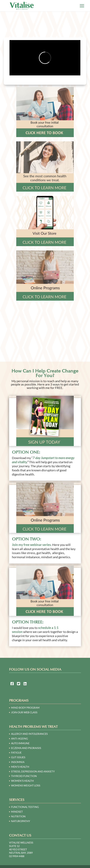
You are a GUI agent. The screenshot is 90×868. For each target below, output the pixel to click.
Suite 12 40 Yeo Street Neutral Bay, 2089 (21, 849)
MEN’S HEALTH (20, 767)
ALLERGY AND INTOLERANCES (29, 734)
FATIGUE (16, 753)
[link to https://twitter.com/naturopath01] (19, 684)
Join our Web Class (24, 712)
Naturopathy (21, 821)
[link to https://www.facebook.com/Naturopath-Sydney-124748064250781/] (12, 684)
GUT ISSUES (18, 757)
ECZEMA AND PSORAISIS (26, 748)
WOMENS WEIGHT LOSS (26, 785)
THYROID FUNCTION (24, 776)
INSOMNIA (18, 762)
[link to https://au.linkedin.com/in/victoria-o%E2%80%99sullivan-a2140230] (25, 684)
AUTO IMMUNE (20, 743)
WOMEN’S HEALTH (22, 781)
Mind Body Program (25, 708)
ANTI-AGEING (19, 739)
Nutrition (18, 816)
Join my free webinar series (31, 545)
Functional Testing (25, 807)
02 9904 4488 (17, 856)
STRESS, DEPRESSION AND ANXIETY (33, 771)
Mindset (17, 812)
